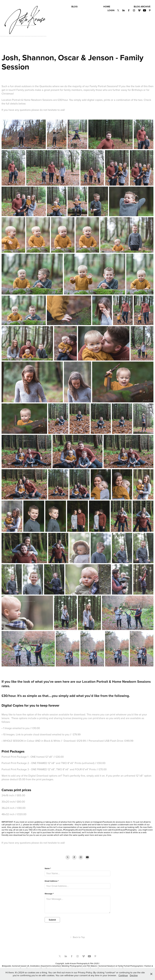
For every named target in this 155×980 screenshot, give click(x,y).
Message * (49, 894)
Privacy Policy (90, 7)
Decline (134, 975)
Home (107, 6)
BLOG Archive (142, 6)
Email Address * (52, 881)
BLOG (74, 6)
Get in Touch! (122, 7)
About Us (62, 7)
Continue (123, 975)
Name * (48, 868)
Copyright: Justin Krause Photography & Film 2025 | (77, 963)
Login (111, 10)
